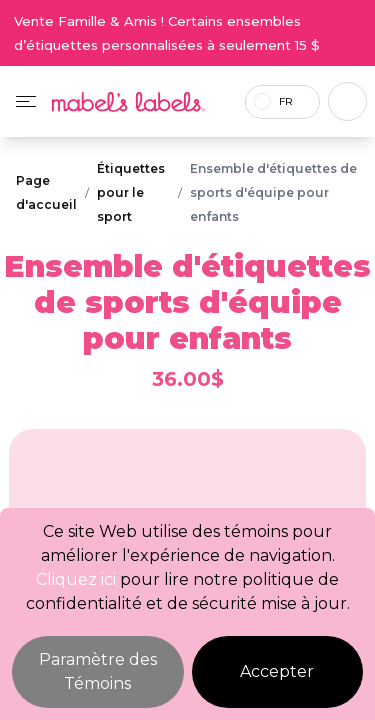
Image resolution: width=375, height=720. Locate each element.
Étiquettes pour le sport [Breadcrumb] (131, 192)
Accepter (277, 671)
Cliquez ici (76, 579)
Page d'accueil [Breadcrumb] (46, 192)
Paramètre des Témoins (98, 671)
